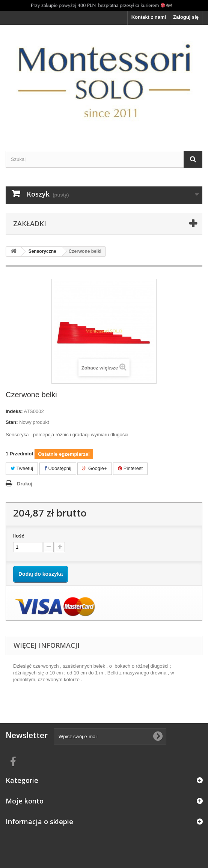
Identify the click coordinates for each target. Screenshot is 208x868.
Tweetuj (22, 468)
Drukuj (25, 484)
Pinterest (130, 468)
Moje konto (25, 801)
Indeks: (14, 411)
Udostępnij (58, 468)
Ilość (19, 536)
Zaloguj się (186, 17)
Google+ (94, 468)
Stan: (12, 422)
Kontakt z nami (149, 17)
